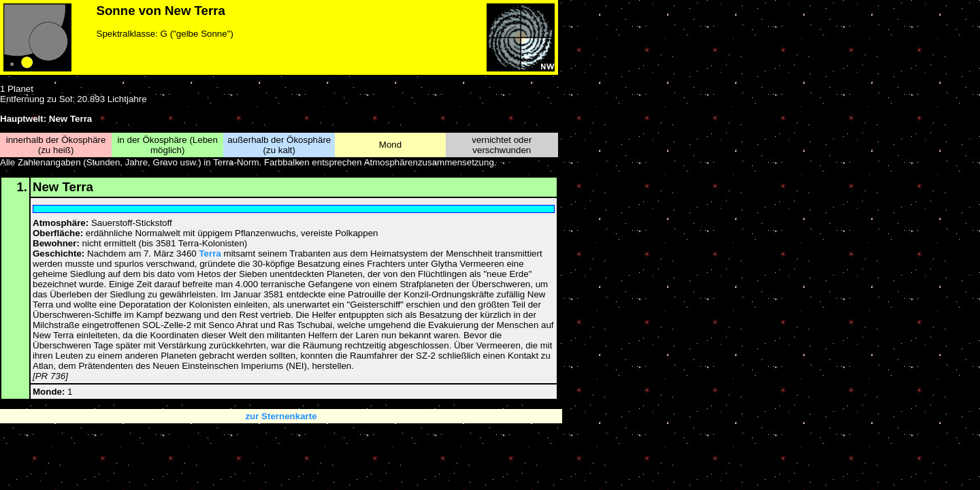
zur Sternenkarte (281, 416)
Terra (210, 254)
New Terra (63, 187)
